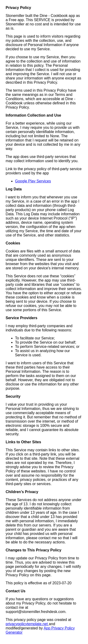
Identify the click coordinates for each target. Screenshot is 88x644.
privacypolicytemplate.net (27, 624)
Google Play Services (33, 181)
